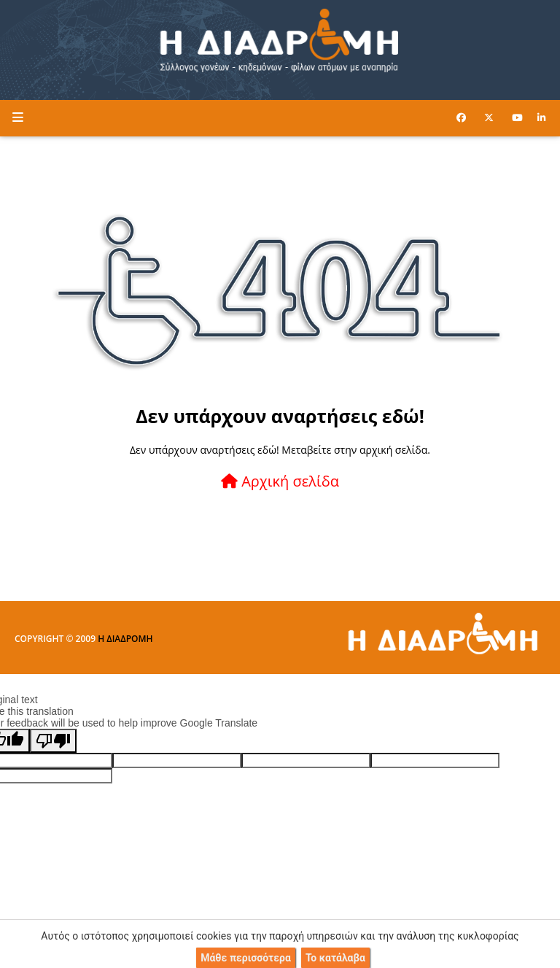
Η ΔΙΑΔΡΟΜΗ (125, 639)
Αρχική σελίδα (280, 481)
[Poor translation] (53, 741)
